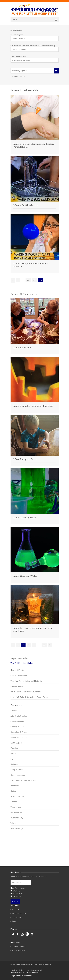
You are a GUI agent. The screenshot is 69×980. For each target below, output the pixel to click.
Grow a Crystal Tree (19, 676)
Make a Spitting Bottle (26, 205)
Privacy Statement (32, 972)
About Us (16, 910)
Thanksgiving (16, 807)
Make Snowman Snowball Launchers (26, 692)
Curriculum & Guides (19, 732)
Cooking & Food (17, 727)
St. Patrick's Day (17, 796)
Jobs (14, 921)
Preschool (15, 786)
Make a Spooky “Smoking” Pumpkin (33, 406)
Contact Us (16, 917)
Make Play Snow (22, 348)
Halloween (15, 764)
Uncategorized (16, 812)
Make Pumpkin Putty (25, 459)
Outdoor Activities (18, 775)
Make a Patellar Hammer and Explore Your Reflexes (34, 145)
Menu (16, 19)
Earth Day (15, 748)
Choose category (17, 35)
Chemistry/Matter (18, 721)
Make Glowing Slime (25, 518)
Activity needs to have (18, 57)
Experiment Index (19, 914)
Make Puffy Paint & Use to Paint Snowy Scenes (30, 697)
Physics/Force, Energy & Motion (24, 780)
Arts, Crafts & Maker (19, 716)
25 (34, 280)
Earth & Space (16, 743)
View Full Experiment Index (22, 663)
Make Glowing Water (25, 576)
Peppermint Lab (17, 686)
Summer (14, 802)
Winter (13, 823)
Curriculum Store (17, 857)
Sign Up (15, 902)
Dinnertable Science (19, 738)
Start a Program (18, 951)
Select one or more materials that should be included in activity (33, 46)
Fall (12, 759)
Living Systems (17, 770)
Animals (14, 711)
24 (28, 280)
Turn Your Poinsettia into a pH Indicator (26, 681)
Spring (13, 791)
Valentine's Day (17, 818)
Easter (13, 754)
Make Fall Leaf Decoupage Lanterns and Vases (33, 630)
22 (44, 645)
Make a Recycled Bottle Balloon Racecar (31, 265)
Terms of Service (18, 972)
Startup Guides (32, 857)
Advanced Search (18, 77)
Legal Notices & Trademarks (22, 976)
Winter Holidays (17, 829)
